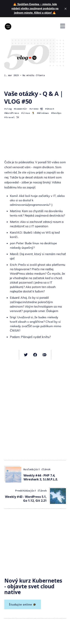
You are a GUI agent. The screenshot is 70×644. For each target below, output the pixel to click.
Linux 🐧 (29, 113)
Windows (44, 113)
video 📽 (37, 109)
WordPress (13, 113)
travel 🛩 (13, 117)
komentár (21, 109)
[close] (66, 9)
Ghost (50, 109)
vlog (9, 109)
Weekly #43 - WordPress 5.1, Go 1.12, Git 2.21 (26, 499)
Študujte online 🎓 (23, 604)
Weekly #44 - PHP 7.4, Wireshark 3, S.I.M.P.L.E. (41, 477)
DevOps (57, 113)
